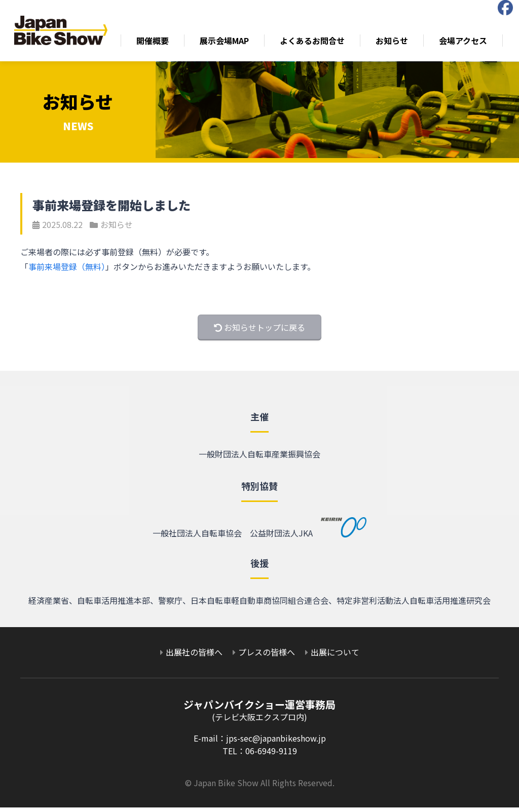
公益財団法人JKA (308, 537)
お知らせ (393, 43)
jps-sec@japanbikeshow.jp (276, 743)
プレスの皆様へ (267, 656)
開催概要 (154, 43)
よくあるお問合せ (313, 43)
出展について (335, 656)
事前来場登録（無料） (67, 271)
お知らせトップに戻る (260, 332)
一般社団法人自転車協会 (197, 537)
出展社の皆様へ (194, 656)
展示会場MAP (225, 43)
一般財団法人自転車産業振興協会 (259, 458)
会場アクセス (464, 43)
